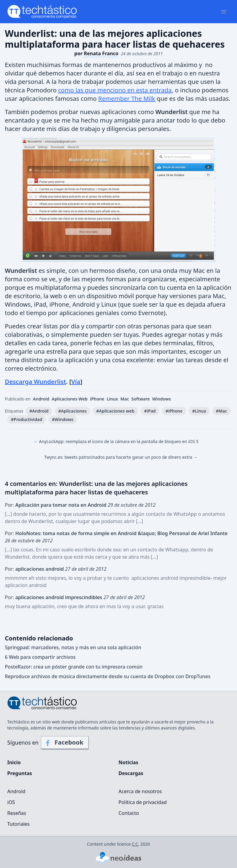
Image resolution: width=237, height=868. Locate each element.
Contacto (129, 813)
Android (41, 399)
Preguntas (20, 773)
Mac (125, 399)
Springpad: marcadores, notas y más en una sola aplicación (73, 647)
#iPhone (174, 411)
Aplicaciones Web (70, 399)
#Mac (221, 411)
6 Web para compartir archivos (40, 657)
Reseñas (17, 813)
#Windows (63, 419)
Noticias (128, 762)
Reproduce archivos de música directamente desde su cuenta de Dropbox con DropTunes (108, 676)
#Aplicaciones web (115, 411)
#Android (39, 411)
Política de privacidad (143, 802)
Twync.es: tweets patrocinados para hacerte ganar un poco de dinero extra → (121, 457)
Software (141, 399)
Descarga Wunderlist (35, 382)
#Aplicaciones (73, 411)
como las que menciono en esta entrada (115, 90)
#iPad (150, 411)
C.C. (136, 844)
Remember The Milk (127, 99)
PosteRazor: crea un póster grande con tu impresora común (74, 667)
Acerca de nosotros (140, 791)
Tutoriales (18, 824)
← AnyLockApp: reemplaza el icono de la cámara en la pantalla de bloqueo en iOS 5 (116, 441)
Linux (112, 399)
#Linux (199, 411)
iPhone (97, 399)
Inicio (14, 762)
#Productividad (27, 419)
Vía (76, 382)
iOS (11, 802)
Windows (162, 399)
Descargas (131, 773)
